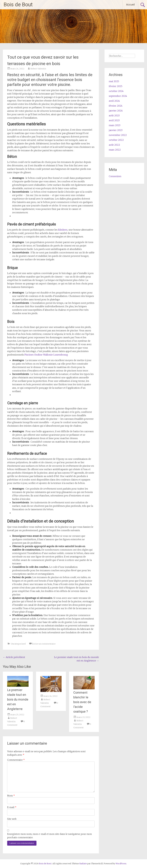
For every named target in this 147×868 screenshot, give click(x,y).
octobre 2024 (116, 91)
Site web (12, 819)
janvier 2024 (116, 111)
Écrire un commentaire (44, 644)
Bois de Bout (18, 5)
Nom (11, 796)
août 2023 (114, 115)
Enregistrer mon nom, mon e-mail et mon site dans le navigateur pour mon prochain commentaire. (50, 836)
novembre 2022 (118, 135)
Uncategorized (18, 644)
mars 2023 (115, 125)
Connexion (115, 176)
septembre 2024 (118, 96)
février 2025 (116, 86)
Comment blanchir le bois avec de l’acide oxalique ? (82, 702)
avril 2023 (114, 120)
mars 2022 (115, 150)
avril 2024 (114, 101)
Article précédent (14, 657)
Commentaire (16, 760)
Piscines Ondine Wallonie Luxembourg (46, 355)
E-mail (12, 807)
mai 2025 (114, 81)
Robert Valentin (38, 69)
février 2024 (116, 106)
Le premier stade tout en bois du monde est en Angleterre (18, 699)
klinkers (63, 230)
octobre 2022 (116, 140)
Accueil (130, 5)
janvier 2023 (116, 130)
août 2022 (114, 145)
